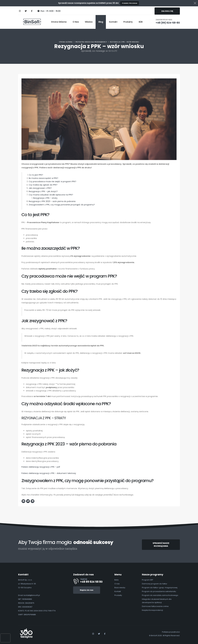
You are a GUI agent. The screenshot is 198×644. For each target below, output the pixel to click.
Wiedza (89, 22)
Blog (101, 22)
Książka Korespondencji (152, 610)
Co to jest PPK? (36, 175)
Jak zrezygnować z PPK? (40, 188)
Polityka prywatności (171, 632)
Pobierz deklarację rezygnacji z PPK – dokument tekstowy (49, 473)
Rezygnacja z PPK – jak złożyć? (43, 192)
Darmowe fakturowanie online (155, 606)
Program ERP (147, 580)
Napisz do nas (87, 590)
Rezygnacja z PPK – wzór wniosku (125, 42)
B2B (141, 22)
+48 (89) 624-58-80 (168, 23)
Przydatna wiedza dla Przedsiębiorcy (91, 42)
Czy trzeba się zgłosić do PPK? (43, 185)
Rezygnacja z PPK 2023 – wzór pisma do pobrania (52, 201)
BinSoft (112, 51)
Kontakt (113, 22)
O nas (76, 22)
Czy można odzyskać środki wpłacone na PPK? (51, 195)
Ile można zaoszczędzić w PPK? (43, 178)
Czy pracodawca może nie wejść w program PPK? (52, 182)
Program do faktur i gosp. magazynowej (160, 588)
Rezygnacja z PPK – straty (45, 198)
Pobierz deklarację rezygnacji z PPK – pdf (41, 467)
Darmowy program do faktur (155, 584)
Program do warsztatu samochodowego (160, 595)
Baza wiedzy (120, 588)
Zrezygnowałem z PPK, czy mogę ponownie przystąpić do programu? (62, 205)
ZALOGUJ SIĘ (167, 11)
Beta (116, 580)
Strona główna (59, 22)
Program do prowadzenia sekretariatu (159, 591)
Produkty (128, 22)
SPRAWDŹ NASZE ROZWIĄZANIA (161, 545)
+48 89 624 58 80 (91, 582)
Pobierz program (130, 3)
